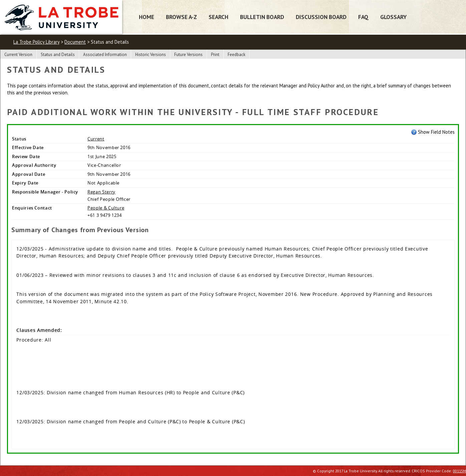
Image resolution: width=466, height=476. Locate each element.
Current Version (18, 55)
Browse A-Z (181, 17)
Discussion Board (321, 17)
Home (147, 17)
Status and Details (58, 55)
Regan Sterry (101, 192)
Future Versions (188, 55)
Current (96, 139)
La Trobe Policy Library (36, 42)
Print (215, 55)
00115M (459, 471)
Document (75, 42)
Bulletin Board (262, 17)
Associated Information (105, 55)
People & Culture (106, 208)
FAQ (363, 17)
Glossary (393, 17)
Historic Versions (151, 55)
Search (218, 17)
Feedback (237, 55)
